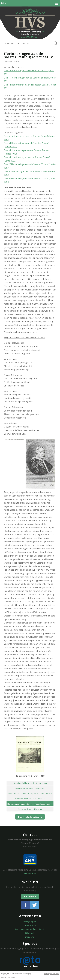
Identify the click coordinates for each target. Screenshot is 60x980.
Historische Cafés (29, 925)
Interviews (29, 937)
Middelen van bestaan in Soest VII (30, 799)
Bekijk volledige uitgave (30, 817)
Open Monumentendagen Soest (29, 929)
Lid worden (30, 897)
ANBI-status (30, 873)
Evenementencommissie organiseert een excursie (30, 793)
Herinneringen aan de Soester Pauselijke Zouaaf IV (30, 804)
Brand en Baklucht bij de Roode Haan (30, 783)
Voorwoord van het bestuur (30, 809)
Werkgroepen (30, 921)
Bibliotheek (29, 933)
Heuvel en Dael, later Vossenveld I (30, 788)
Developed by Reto (51, 974)
